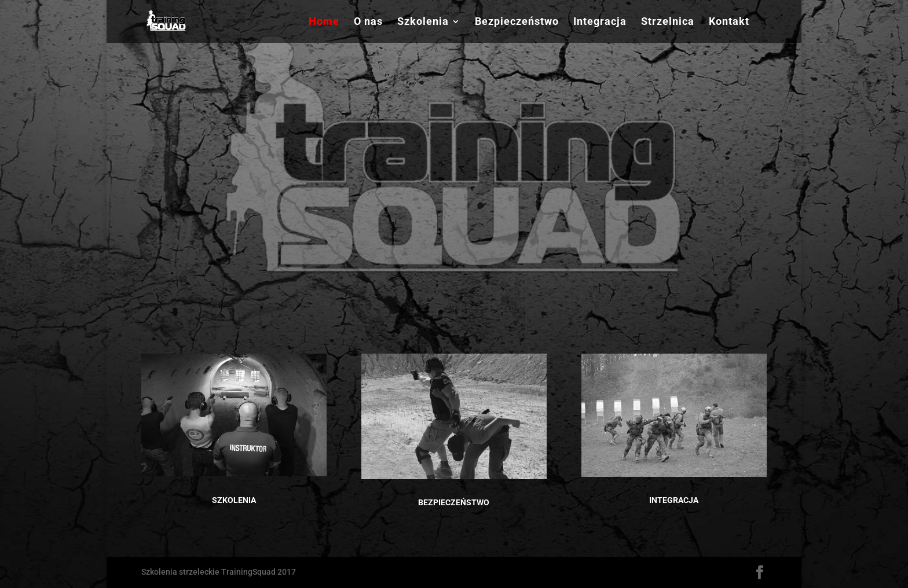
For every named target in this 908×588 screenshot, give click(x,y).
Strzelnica (668, 22)
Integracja (600, 22)
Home (324, 22)
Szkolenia (423, 22)
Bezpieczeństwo (517, 22)
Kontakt (729, 22)
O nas (368, 22)
